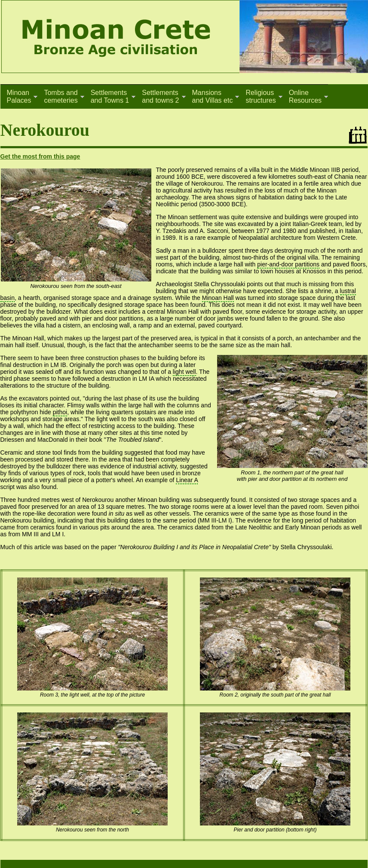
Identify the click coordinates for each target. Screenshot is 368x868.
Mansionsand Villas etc (213, 96)
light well (184, 372)
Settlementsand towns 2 (160, 96)
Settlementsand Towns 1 (110, 96)
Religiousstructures (261, 96)
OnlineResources (305, 96)
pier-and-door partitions (288, 264)
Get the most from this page (40, 156)
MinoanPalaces (19, 96)
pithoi (60, 412)
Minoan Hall (218, 298)
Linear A (187, 480)
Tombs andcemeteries (61, 96)
